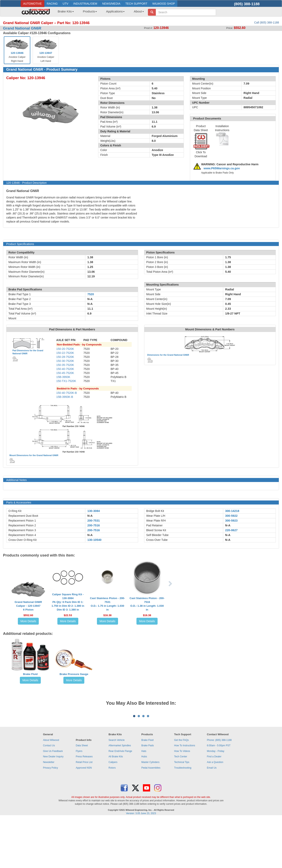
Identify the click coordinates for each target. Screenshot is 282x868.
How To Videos (182, 801)
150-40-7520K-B (67, 393)
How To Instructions (185, 795)
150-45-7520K (65, 373)
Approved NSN (84, 818)
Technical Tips (182, 812)
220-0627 (231, 530)
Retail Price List (84, 812)
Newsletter (49, 812)
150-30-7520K (65, 361)
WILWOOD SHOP (164, 4)
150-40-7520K (65, 369)
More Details (28, 621)
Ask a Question (215, 812)
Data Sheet (82, 795)
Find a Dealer (214, 806)
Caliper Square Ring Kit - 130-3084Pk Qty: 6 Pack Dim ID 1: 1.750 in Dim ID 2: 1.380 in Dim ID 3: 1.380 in (68, 602)
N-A (90, 516)
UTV (65, 4)
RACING (52, 4)
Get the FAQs (182, 790)
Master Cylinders (150, 812)
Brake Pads (148, 795)
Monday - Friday (216, 801)
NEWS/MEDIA (111, 4)
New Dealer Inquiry (53, 806)
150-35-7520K (65, 365)
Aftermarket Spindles (120, 795)
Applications (115, 11)
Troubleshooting (183, 818)
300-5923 (231, 521)
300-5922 (231, 516)
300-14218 (232, 511)
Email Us (212, 818)
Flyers (79, 801)
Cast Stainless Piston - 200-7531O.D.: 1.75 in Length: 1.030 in (107, 604)
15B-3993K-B (65, 397)
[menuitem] (64, 13)
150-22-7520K (65, 353)
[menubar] (99, 13)
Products (90, 11)
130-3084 (94, 511)
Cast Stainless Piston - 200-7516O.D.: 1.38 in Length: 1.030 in (147, 604)
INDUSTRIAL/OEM (85, 4)
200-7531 (94, 521)
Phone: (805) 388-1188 (219, 790)
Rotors (112, 818)
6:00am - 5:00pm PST (219, 795)
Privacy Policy (50, 818)
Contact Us (49, 795)
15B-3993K (63, 377)
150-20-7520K (65, 349)
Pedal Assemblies (151, 818)
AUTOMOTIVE (33, 4)
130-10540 (94, 540)
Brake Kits (66, 11)
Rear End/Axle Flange (120, 801)
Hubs (144, 806)
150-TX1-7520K (66, 381)
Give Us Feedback (53, 801)
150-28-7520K (65, 357)
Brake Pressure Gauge (74, 674)
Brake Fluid (30, 674)
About (139, 11)
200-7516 (94, 525)
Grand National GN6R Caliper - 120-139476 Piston (28, 606)
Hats (144, 801)
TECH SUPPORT (136, 4)
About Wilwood (51, 790)
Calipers (113, 812)
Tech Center (181, 806)
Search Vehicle (117, 790)
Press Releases (84, 806)
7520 (91, 294)
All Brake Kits (116, 806)
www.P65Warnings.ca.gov (222, 168)
